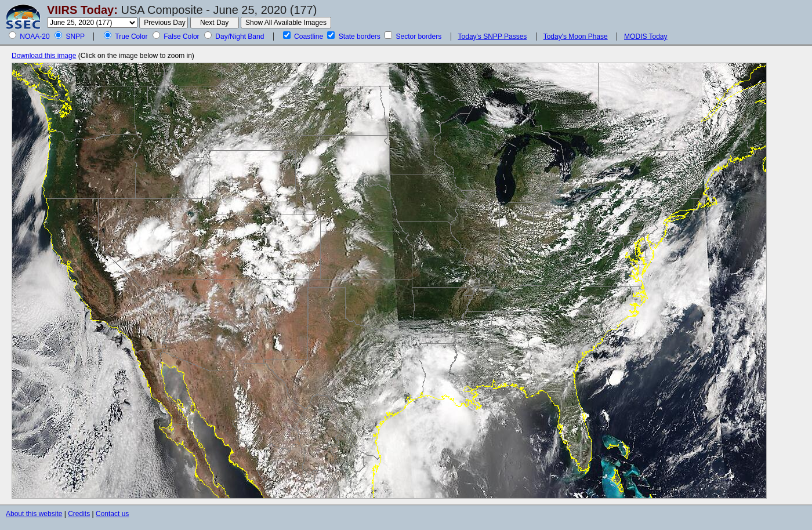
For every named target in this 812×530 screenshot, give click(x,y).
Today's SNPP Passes (493, 37)
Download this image (44, 56)
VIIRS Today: (82, 10)
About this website (34, 514)
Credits (79, 514)
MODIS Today (646, 37)
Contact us (112, 514)
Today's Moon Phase (576, 37)
